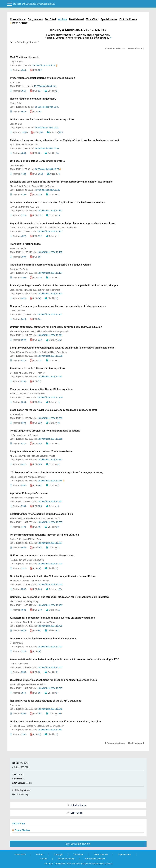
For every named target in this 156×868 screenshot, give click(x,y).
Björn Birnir (15, 145)
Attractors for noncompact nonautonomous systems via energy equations (53, 618)
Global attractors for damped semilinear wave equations (42, 119)
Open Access (125, 854)
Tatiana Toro (35, 539)
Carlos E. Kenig (17, 539)
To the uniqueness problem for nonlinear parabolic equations (45, 431)
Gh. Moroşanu (50, 228)
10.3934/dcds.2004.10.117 (50, 211)
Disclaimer (78, 854)
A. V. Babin (15, 82)
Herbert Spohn (53, 518)
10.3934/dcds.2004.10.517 (50, 688)
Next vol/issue (136, 49)
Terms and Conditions (95, 859)
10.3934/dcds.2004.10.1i (45, 65)
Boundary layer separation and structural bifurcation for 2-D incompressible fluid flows (60, 597)
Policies (40, 854)
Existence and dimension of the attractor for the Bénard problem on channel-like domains (61, 182)
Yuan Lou (15, 581)
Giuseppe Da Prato (19, 269)
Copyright (59, 854)
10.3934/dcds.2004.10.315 (50, 439)
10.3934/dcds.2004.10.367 (50, 501)
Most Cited (92, 19)
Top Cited (50, 19)
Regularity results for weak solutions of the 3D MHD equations (46, 701)
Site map (49, 864)
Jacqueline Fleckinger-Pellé (47, 290)
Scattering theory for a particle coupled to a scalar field (42, 514)
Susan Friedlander (19, 394)
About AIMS (20, 854)
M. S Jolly (24, 373)
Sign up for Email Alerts (78, 844)
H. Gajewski (16, 435)
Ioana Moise (16, 622)
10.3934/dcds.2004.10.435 (50, 584)
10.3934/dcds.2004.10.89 (48, 190)
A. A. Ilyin (34, 207)
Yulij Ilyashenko (35, 498)
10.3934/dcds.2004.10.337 (50, 460)
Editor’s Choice (128, 19)
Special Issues (109, 19)
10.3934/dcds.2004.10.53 (47, 148)
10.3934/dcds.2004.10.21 (47, 107)
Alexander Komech (33, 518)
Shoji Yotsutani (43, 581)
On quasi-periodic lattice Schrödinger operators (37, 161)
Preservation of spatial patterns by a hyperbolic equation (43, 78)
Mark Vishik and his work (24, 57)
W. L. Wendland (69, 228)
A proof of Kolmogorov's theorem (29, 493)
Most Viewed (76, 19)
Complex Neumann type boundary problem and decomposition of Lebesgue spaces (58, 306)
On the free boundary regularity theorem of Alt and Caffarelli (44, 535)
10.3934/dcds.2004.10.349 (51, 481)
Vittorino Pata (29, 456)
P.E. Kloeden (16, 560)
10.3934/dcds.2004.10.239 (50, 356)
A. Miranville (46, 331)
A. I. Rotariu (39, 726)
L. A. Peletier (27, 726)
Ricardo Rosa (30, 186)
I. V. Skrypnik (32, 435)
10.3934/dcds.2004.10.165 (50, 252)
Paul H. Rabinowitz (19, 664)
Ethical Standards (66, 859)
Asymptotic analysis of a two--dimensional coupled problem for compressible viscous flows (63, 223)
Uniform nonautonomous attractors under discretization (42, 555)
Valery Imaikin (17, 518)
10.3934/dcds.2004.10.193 (50, 294)
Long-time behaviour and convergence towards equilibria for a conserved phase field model (63, 348)
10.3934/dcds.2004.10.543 (50, 709)
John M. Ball (16, 124)
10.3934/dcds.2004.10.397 (50, 543)
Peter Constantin (18, 248)
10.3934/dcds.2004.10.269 (50, 397)
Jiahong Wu (16, 705)
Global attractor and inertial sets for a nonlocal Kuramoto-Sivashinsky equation (56, 721)
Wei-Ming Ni (26, 581)
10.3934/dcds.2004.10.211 (50, 335)
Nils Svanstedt (32, 145)
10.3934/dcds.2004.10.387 (50, 522)
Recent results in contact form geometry (33, 99)
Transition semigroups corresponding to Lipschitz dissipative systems (50, 265)
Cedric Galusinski (32, 331)
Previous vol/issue (115, 49)
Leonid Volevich (37, 684)
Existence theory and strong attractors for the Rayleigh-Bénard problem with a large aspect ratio (65, 140)
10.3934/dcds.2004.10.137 (50, 231)
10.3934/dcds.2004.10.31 (47, 128)
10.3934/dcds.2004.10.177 (50, 273)
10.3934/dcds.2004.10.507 (50, 667)
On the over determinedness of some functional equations (43, 638)
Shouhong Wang (30, 601)
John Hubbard (17, 498)
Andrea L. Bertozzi (36, 477)
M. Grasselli (16, 456)
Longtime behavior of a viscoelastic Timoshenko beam (41, 451)
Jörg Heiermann (35, 228)
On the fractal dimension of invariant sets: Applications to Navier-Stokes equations (58, 202)
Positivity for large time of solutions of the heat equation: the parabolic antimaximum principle (64, 285)
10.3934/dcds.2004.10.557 (50, 730)
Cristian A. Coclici (18, 228)
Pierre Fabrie (16, 331)
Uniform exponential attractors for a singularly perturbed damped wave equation (56, 327)
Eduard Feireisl (17, 352)
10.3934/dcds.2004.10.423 (50, 564)
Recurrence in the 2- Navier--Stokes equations (38, 368)
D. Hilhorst (15, 726)
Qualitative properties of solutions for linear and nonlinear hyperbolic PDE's (53, 680)
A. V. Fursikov (17, 414)
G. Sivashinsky (57, 726)
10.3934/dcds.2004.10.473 (50, 626)
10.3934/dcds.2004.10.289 (50, 418)
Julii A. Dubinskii (18, 311)
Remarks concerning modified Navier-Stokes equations (42, 389)
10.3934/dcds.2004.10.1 (45, 86)
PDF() (36, 70)
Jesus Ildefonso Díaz (20, 290)
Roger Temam (17, 62)
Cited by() (51, 91)
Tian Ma (14, 601)
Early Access (35, 19)
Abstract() (18, 70)
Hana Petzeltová (59, 352)
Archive (63, 19)
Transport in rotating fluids (25, 244)
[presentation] (34, 368)
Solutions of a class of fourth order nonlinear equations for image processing (57, 472)
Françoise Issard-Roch (36, 352)
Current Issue (18, 19)
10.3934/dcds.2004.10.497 (50, 647)
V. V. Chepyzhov (18, 207)
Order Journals (101, 854)
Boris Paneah (16, 643)
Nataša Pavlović (39, 394)
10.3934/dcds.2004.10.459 (50, 605)
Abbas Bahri (16, 103)
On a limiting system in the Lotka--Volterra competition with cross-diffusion (53, 576)
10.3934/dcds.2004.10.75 (48, 169)
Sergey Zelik (63, 331)
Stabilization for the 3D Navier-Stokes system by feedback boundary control (53, 410)
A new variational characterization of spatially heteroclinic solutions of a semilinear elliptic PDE (65, 659)
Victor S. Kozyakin (35, 560)
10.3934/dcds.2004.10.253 (50, 377)
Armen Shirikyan (18, 684)
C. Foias (14, 373)
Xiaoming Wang (48, 622)
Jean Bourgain (17, 165)
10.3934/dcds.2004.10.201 (50, 314)
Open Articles (19, 23)
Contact (44, 859)
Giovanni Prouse (47, 456)
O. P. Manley (39, 373)
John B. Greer (17, 477)
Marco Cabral (16, 186)
